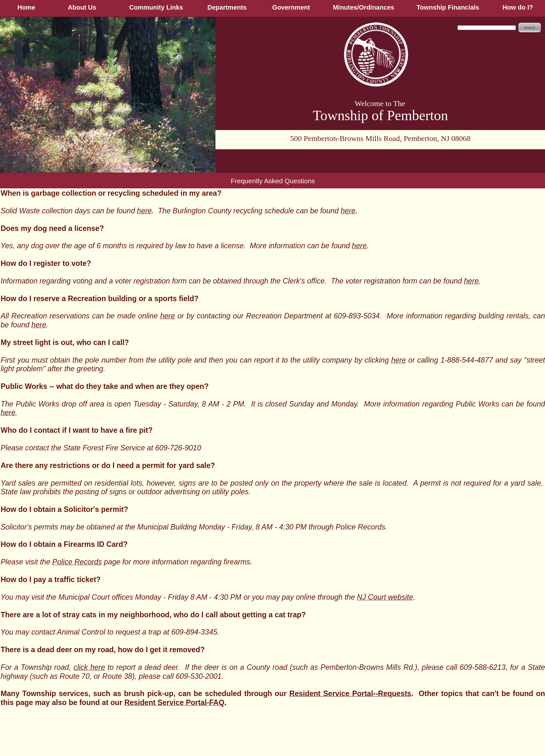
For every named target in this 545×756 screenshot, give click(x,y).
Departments (227, 7)
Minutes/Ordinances (363, 7)
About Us (82, 7)
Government (291, 7)
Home (26, 7)
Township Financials (448, 7)
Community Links (156, 7)
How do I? (518, 7)
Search (530, 28)
